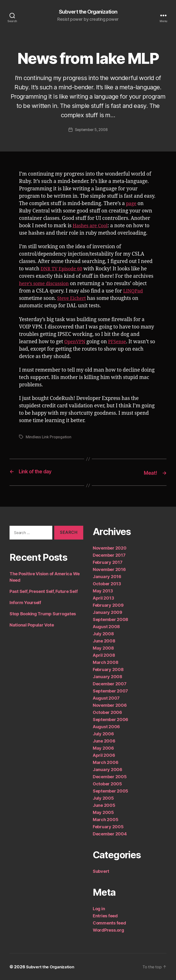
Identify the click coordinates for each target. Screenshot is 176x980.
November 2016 (109, 569)
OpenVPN (76, 342)
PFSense (120, 342)
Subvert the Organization (88, 12)
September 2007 (110, 691)
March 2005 (105, 819)
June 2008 (104, 641)
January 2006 (108, 769)
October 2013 (107, 583)
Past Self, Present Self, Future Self (44, 591)
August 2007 (106, 698)
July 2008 (103, 634)
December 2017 (109, 555)
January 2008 (108, 676)
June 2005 (104, 805)
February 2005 (108, 826)
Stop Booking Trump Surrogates (43, 614)
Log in (99, 908)
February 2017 (108, 562)
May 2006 (103, 748)
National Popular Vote (32, 625)
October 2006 (107, 712)
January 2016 (107, 576)
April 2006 (104, 755)
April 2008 (104, 655)
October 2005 (107, 784)
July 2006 (103, 734)
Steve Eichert (73, 299)
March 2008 (105, 662)
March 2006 (105, 762)
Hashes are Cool (92, 226)
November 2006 (110, 705)
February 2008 (108, 669)
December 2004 (110, 834)
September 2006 (110, 719)
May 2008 (103, 648)
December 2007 (110, 684)
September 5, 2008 (91, 130)
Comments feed (109, 923)
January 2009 (108, 612)
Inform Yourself (25, 603)
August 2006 (106, 726)
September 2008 (110, 619)
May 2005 (103, 812)
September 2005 (110, 791)
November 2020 (110, 548)
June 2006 (104, 741)
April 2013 (103, 598)
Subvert (101, 871)
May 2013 (103, 591)
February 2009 (108, 605)
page (132, 204)
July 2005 (103, 798)
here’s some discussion (46, 284)
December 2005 (110, 776)
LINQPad (134, 291)
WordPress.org (108, 930)
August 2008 (106, 626)
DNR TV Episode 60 (63, 269)
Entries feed (105, 916)
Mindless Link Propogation (49, 437)
